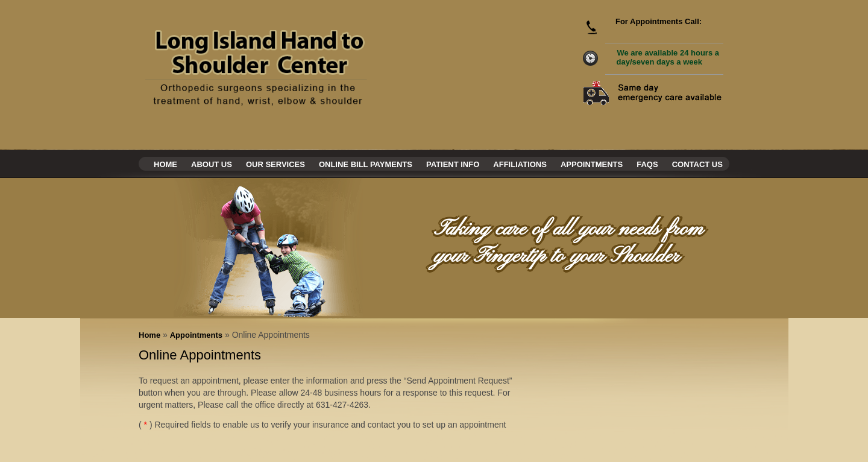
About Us (212, 164)
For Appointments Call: (659, 21)
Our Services (275, 164)
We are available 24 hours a (668, 57)
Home (165, 164)
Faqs (647, 164)
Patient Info (453, 164)
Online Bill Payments (366, 164)
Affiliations (520, 164)
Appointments (592, 164)
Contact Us (697, 164)
